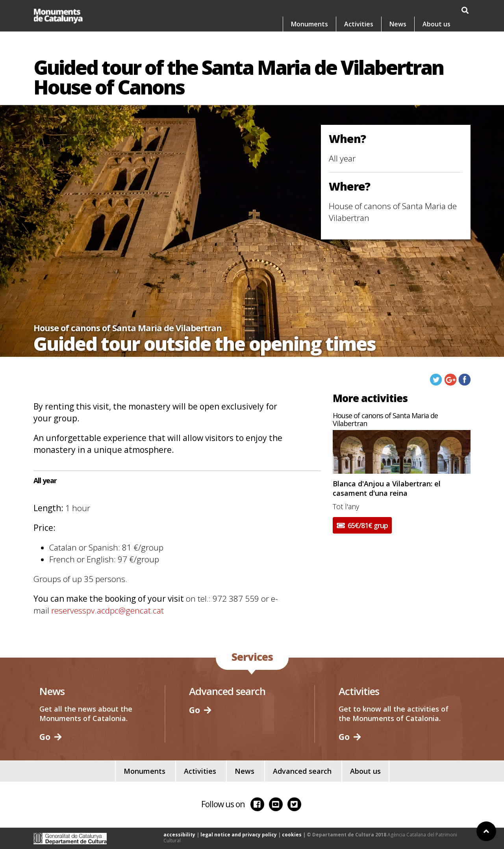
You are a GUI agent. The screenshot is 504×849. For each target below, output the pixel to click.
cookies (292, 835)
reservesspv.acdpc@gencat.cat (107, 610)
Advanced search (302, 771)
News (398, 24)
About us (436, 24)
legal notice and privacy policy (239, 835)
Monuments (309, 24)
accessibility (179, 835)
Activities (359, 24)
